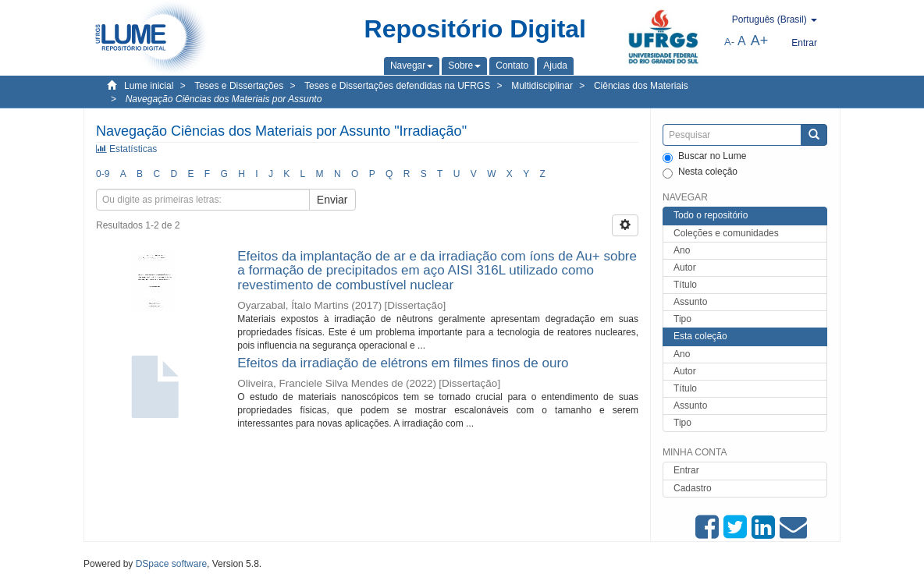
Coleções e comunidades (726, 233)
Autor (685, 267)
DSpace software (171, 564)
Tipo (682, 319)
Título (685, 285)
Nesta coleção (700, 172)
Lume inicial (149, 86)
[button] (412, 66)
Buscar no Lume (704, 157)
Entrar (686, 470)
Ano (682, 250)
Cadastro (693, 488)
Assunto (690, 302)
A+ (760, 41)
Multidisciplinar (542, 86)
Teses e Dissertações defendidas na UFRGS (397, 86)
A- (729, 42)
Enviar (332, 200)
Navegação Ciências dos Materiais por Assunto (224, 99)
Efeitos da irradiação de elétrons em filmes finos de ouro (403, 363)
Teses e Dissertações (239, 86)
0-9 (103, 174)
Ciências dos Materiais (641, 86)
